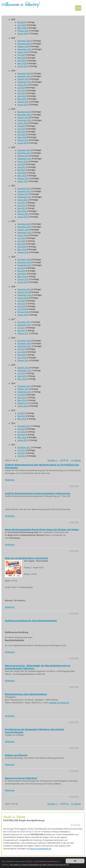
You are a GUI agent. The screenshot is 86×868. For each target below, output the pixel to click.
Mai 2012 (21, 435)
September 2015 (24, 371)
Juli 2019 (21, 268)
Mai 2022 (21, 170)
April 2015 (22, 376)
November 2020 (24, 227)
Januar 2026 (23, 34)
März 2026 (22, 28)
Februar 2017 (23, 333)
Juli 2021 (21, 203)
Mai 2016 (21, 355)
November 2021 (24, 191)
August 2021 (23, 200)
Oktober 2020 (23, 230)
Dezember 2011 (24, 448)
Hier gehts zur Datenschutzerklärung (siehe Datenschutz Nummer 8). (39, 865)
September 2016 (24, 346)
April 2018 (22, 309)
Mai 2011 (21, 453)
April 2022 (22, 173)
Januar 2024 (23, 105)
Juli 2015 (21, 373)
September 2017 (24, 325)
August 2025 (23, 52)
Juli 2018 (21, 301)
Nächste (77, 460)
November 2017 (24, 322)
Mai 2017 (21, 331)
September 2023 (24, 120)
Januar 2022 (23, 181)
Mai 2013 (21, 416)
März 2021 (22, 211)
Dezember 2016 (24, 341)
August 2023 (23, 123)
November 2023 (24, 115)
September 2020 (24, 233)
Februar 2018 (23, 312)
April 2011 (22, 456)
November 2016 (24, 343)
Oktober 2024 (23, 79)
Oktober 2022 (23, 156)
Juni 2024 (21, 91)
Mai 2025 (21, 58)
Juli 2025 (21, 55)
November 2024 (24, 76)
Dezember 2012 (24, 426)
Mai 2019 (21, 271)
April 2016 (22, 358)
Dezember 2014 (24, 386)
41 (72, 460)
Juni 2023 (21, 129)
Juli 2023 (21, 126)
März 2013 (22, 419)
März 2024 (22, 99)
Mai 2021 (21, 208)
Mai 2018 (21, 306)
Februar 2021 (23, 214)
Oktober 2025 (23, 47)
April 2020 (22, 247)
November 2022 (24, 153)
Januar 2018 (23, 315)
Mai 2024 (21, 93)
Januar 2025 (23, 66)
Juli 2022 (21, 164)
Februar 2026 (23, 31)
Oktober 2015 (23, 368)
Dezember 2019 (24, 260)
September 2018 (24, 295)
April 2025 (22, 61)
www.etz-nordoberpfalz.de (40, 849)
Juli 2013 (21, 413)
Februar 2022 (23, 179)
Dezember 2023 (24, 112)
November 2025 (24, 44)
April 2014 (22, 398)
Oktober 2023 (23, 118)
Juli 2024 (21, 88)
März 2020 (22, 250)
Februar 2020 (23, 252)
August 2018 (23, 298)
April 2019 (22, 274)
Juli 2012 (21, 429)
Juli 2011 (21, 450)
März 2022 (22, 176)
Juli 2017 (21, 328)
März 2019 (22, 277)
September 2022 (24, 159)
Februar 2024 (23, 102)
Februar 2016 (23, 360)
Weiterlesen (10, 480)
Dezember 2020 (24, 224)
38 (67, 460)
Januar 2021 (23, 217)
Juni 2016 (21, 352)
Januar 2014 (23, 406)
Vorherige (51, 460)
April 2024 (22, 96)
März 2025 (22, 63)
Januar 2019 (23, 282)
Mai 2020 (21, 244)
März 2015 (22, 379)
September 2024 (24, 82)
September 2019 (24, 265)
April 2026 (22, 25)
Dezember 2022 (24, 150)
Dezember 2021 (24, 189)
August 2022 (23, 162)
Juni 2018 (21, 304)
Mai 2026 (21, 22)
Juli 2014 (21, 395)
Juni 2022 (21, 167)
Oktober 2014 (23, 389)
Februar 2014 (23, 403)
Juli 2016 (21, 349)
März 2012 (22, 437)
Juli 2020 (21, 238)
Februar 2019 (23, 279)
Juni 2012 (21, 432)
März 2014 (22, 400)
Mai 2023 (21, 132)
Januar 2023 (23, 143)
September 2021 (24, 197)
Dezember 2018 (24, 289)
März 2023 (22, 137)
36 (61, 460)
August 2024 (23, 85)
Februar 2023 (23, 140)
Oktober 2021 (23, 194)
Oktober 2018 (23, 292)
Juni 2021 (21, 206)
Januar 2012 (23, 440)
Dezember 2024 (24, 74)
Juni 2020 (21, 241)
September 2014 (24, 392)
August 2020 (23, 235)
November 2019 (24, 262)
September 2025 (24, 49)
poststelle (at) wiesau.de (59, 703)
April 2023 (22, 135)
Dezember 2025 (24, 41)
